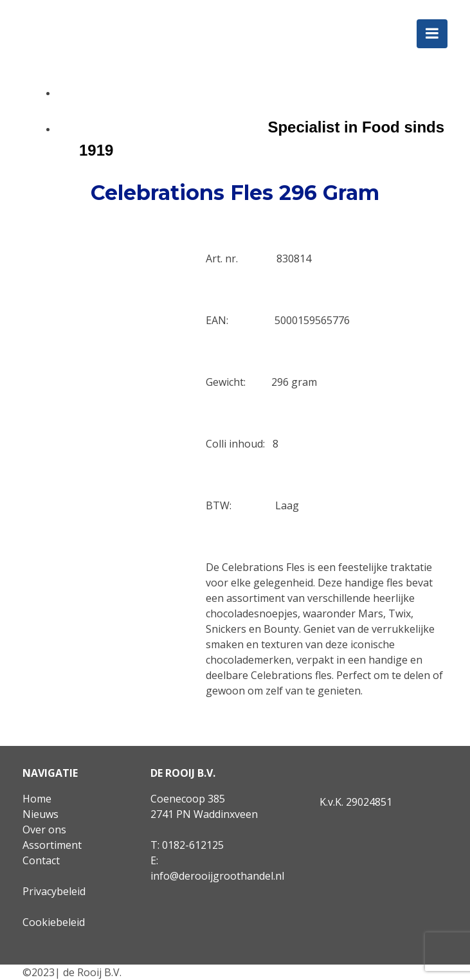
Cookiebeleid (54, 922)
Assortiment (52, 845)
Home (37, 799)
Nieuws (41, 814)
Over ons (44, 830)
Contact (41, 860)
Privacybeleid (54, 891)
